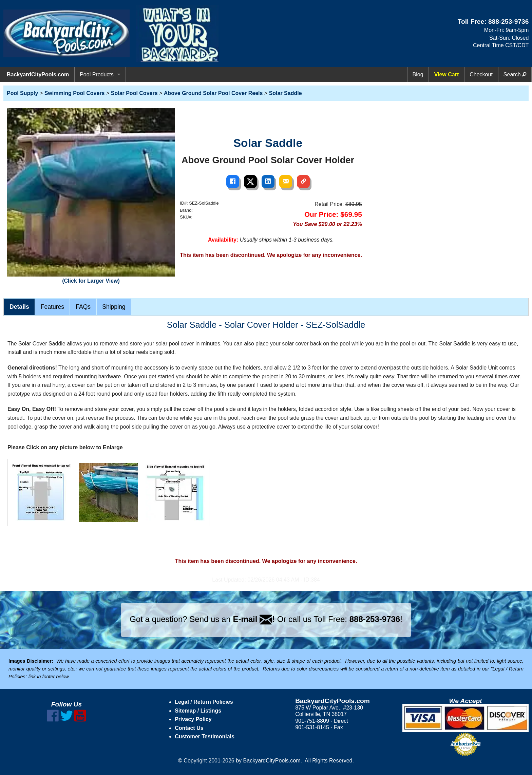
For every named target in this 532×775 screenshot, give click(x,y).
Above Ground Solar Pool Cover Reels (213, 93)
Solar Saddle (286, 93)
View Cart (447, 74)
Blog (418, 74)
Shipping (114, 307)
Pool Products (97, 74)
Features (52, 307)
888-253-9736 (509, 22)
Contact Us (189, 728)
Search (515, 74)
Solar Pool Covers (134, 93)
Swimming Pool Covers (75, 93)
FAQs (83, 307)
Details (19, 307)
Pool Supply (22, 93)
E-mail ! (254, 619)
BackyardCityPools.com (38, 74)
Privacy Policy (193, 719)
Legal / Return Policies (204, 702)
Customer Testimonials (205, 736)
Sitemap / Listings (198, 711)
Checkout (481, 74)
